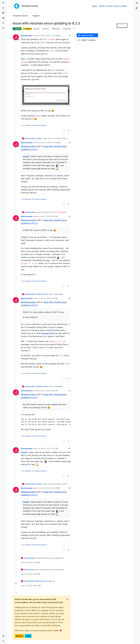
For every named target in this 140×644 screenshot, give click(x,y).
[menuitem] (137, 3)
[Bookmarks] (3, 23)
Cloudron (28, 125)
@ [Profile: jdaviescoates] (28, 146)
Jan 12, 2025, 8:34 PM (49, 391)
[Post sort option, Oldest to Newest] (87, 40)
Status (102, 6)
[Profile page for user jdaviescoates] (16, 37)
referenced (40, 581)
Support (27, 29)
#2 (70, 216)
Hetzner (44, 125)
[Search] (3, 28)
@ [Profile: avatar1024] (48, 333)
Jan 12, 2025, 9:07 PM (49, 449)
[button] (3, 636)
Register (19, 636)
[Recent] (3, 8)
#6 (70, 143)
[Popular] (3, 18)
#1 (70, 36)
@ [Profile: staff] (39, 138)
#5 (70, 449)
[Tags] (3, 13)
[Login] (137, 3)
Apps (94, 6)
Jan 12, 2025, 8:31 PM (49, 298)
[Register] (137, 8)
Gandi (37, 125)
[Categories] (3, 3)
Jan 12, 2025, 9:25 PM (49, 143)
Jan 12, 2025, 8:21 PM (49, 216)
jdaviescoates (27, 36)
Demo (110, 6)
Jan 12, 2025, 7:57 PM (49, 36)
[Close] (67, 599)
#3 (70, 298)
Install (124, 6)
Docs (117, 6)
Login (28, 636)
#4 (70, 391)
